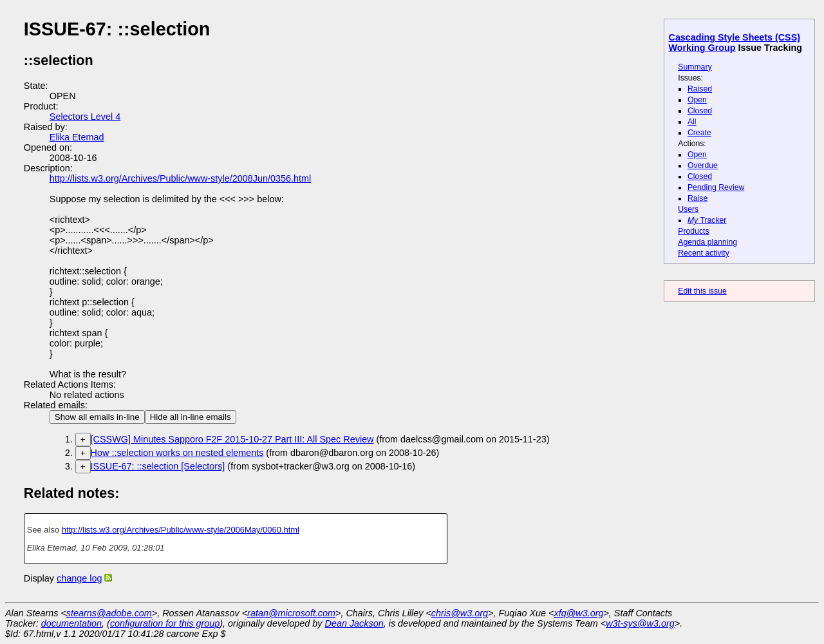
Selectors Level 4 (85, 117)
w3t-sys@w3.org (640, 623)
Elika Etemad (77, 137)
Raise (698, 198)
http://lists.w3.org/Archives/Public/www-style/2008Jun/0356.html (180, 178)
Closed (700, 111)
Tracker (707, 220)
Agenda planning (707, 242)
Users (688, 209)
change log (79, 578)
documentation (71, 623)
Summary (695, 67)
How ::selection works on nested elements (177, 453)
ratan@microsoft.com (291, 613)
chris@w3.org (460, 613)
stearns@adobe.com (109, 613)
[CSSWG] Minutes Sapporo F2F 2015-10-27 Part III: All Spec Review (232, 439)
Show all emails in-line (97, 417)
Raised (700, 89)
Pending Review (716, 187)
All (692, 122)
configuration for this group (165, 623)
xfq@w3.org (578, 613)
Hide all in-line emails (191, 417)
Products (693, 231)
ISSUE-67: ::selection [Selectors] (158, 466)
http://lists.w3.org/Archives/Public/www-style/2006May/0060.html (181, 530)
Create (699, 133)
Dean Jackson (354, 623)
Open (697, 100)
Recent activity (704, 253)
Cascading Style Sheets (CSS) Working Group (735, 43)
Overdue (703, 166)
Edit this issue (702, 291)
